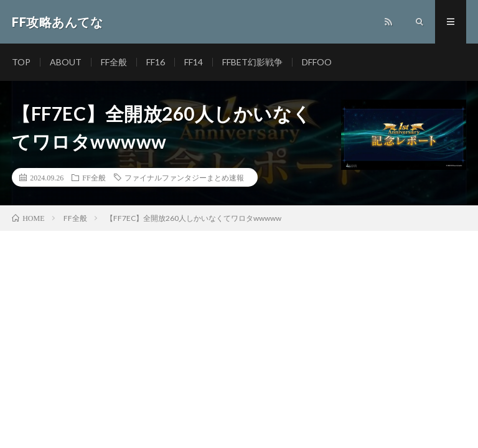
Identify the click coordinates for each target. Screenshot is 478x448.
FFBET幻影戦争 (252, 62)
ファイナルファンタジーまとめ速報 (184, 177)
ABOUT (66, 62)
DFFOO (317, 62)
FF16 (156, 62)
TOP (21, 62)
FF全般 (114, 62)
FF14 (194, 62)
